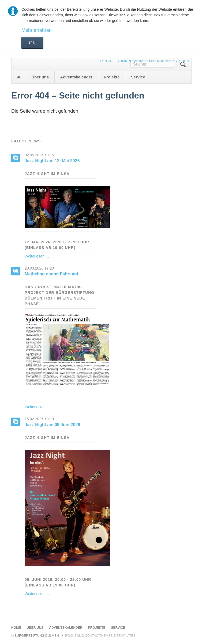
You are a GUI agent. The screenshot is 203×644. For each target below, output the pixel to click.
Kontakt (108, 61)
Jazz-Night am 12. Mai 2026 (52, 161)
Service (138, 77)
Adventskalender (76, 77)
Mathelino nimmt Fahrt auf (51, 274)
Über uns (40, 77)
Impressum (132, 61)
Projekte (112, 77)
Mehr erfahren (37, 30)
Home (18, 77)
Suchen (183, 65)
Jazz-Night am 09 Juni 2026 (52, 425)
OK (32, 43)
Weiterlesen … (37, 256)
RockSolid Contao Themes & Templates (100, 636)
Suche (185, 61)
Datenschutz (161, 61)
